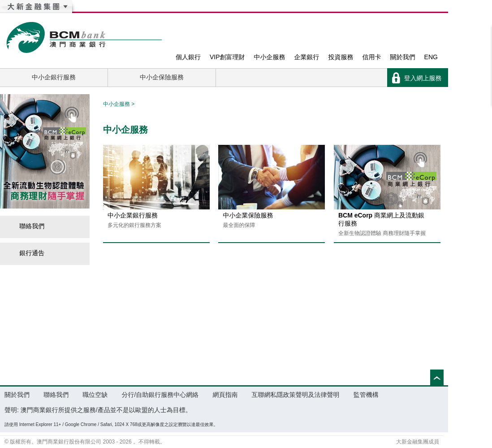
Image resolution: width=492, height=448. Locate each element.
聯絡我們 (27, 226)
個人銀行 (188, 57)
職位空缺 (95, 395)
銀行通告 (27, 253)
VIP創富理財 (227, 57)
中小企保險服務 (162, 77)
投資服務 (341, 57)
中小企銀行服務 (54, 77)
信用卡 (372, 57)
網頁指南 (225, 395)
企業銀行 (307, 57)
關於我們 (403, 57)
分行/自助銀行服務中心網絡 (160, 395)
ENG (431, 57)
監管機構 (366, 395)
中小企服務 (270, 57)
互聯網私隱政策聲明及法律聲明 (296, 395)
